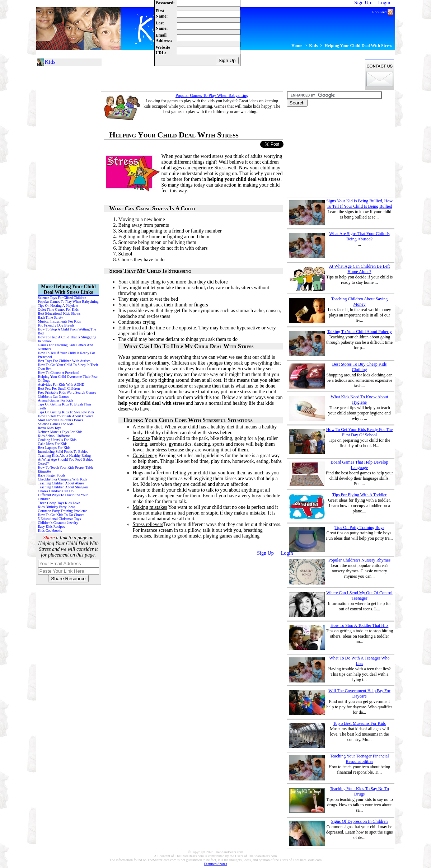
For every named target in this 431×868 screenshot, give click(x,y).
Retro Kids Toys (50, 428)
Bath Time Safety (51, 317)
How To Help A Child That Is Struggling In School (67, 339)
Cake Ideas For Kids (53, 444)
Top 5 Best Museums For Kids (359, 723)
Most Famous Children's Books (61, 420)
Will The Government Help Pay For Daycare (359, 693)
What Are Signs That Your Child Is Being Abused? (359, 236)
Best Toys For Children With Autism (64, 361)
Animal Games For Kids (56, 400)
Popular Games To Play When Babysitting (212, 95)
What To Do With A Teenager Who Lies (359, 661)
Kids (313, 46)
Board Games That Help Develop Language (359, 465)
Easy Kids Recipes (51, 527)
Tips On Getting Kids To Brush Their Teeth (65, 406)
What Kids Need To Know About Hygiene (360, 400)
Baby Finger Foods (52, 475)
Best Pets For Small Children (59, 388)
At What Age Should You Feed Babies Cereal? (65, 461)
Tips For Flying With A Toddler (360, 495)
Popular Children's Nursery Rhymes (359, 560)
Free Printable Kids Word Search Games (67, 392)
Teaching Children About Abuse (61, 483)
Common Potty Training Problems (63, 511)
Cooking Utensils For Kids (57, 440)
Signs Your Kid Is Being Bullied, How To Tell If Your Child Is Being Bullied (359, 204)
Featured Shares (215, 864)
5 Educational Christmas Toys (60, 519)
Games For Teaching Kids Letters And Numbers (66, 347)
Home (297, 46)
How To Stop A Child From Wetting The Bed (67, 331)
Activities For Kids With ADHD (61, 384)
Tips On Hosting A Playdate (58, 306)
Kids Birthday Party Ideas (57, 507)
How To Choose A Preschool (59, 373)
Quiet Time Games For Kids (58, 309)
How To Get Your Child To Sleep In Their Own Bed (68, 367)
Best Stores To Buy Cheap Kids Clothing (360, 367)
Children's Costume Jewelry (58, 523)
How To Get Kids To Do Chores (61, 515)
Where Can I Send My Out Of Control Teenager (359, 595)
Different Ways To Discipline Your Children (63, 497)
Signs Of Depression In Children (359, 821)
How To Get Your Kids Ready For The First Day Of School (359, 432)
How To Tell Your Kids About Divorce (66, 416)
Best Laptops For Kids (54, 448)
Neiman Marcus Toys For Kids (60, 432)
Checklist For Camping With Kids (63, 479)
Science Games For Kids (56, 424)
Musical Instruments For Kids (60, 321)
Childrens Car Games (53, 396)
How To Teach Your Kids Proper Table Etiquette (66, 469)
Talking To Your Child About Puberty (359, 332)
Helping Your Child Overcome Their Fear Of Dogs (68, 379)
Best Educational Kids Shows (59, 313)
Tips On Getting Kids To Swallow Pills (66, 412)
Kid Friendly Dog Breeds (56, 325)
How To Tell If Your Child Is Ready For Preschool (67, 355)
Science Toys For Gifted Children (62, 298)
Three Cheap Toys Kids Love (59, 503)
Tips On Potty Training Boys (359, 527)
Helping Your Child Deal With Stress (358, 46)
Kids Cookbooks (50, 531)
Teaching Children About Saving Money (359, 302)
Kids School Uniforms (54, 436)
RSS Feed (383, 11)
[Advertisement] (231, 75)
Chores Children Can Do (56, 491)
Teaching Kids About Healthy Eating (65, 456)
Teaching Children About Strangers (63, 487)
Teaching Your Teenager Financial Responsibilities (359, 759)
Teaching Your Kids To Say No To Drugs (359, 791)
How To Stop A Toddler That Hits (360, 625)
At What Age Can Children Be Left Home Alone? (360, 269)
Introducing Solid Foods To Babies (63, 452)
